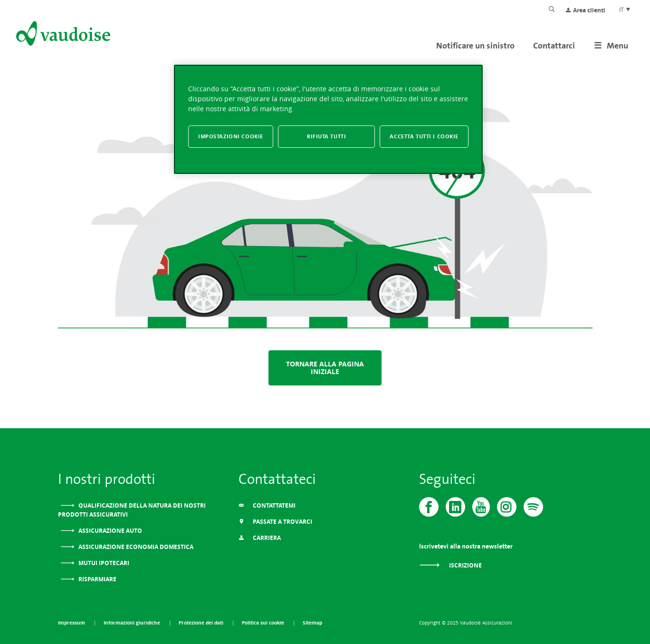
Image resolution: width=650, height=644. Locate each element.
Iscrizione (450, 565)
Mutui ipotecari (103, 563)
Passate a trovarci (275, 522)
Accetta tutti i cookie (424, 136)
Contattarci (554, 45)
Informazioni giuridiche (133, 623)
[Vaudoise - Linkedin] (455, 507)
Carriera (260, 538)
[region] (328, 120)
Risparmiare (97, 579)
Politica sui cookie (264, 623)
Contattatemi (267, 505)
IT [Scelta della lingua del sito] (625, 10)
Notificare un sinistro (475, 45)
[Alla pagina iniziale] (62, 35)
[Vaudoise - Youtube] (481, 507)
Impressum (72, 623)
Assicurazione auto (110, 531)
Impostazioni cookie (231, 136)
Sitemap (312, 623)
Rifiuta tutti (326, 136)
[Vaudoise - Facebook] (429, 507)
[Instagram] (507, 507)
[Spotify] (533, 507)
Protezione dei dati (202, 623)
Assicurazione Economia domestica (135, 547)
